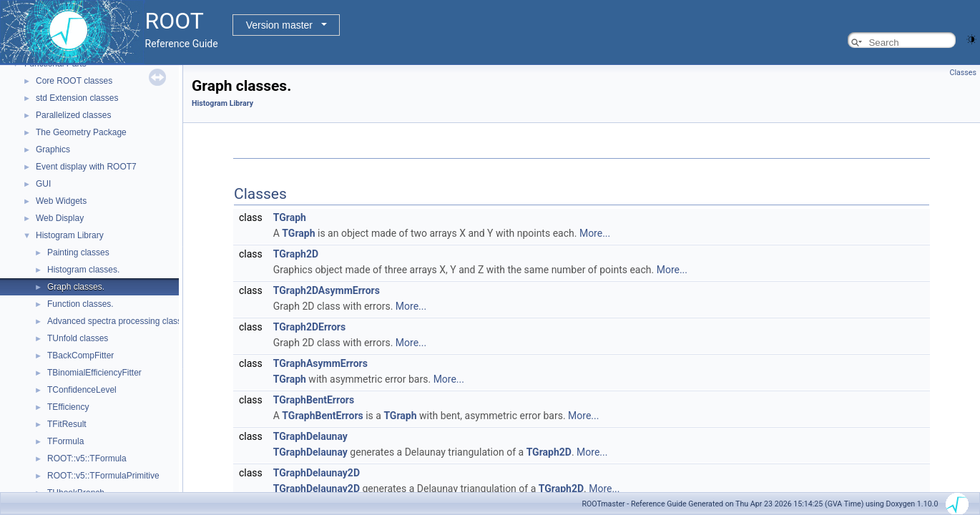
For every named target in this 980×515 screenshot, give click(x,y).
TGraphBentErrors (314, 400)
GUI (43, 184)
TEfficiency (68, 407)
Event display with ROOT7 (86, 167)
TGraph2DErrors (309, 327)
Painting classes (78, 252)
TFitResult (67, 424)
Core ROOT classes (74, 81)
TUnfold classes (78, 338)
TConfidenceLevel (82, 390)
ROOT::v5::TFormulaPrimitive (103, 476)
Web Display (60, 218)
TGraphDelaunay (310, 436)
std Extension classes (77, 98)
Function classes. (80, 304)
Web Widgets (61, 201)
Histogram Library (70, 235)
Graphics (53, 149)
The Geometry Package (81, 132)
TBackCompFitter (80, 355)
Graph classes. (76, 287)
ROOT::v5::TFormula (87, 458)
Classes (963, 73)
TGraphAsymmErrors (320, 363)
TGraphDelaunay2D (317, 473)
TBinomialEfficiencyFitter (94, 373)
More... (595, 233)
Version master (279, 25)
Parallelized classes (73, 115)
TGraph (290, 217)
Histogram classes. (83, 270)
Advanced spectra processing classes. (120, 321)
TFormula (65, 441)
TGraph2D (296, 254)
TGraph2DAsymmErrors (327, 290)
